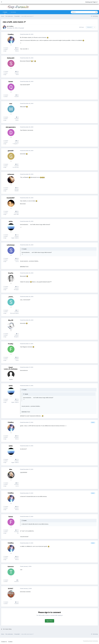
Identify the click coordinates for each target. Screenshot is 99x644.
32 (17, 117)
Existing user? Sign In (92, 2)
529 (17, 71)
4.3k (17, 602)
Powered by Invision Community (90, 641)
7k (17, 334)
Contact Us (4, 642)
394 (17, 48)
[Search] (79, 12)
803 (17, 211)
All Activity (13, 12)
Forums (5, 13)
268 (17, 258)
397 (17, 188)
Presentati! (21, 28)
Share (82, 27)
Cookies (10, 642)
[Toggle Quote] (22, 249)
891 (17, 483)
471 (17, 310)
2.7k (17, 235)
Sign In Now (49, 621)
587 (17, 164)
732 (17, 287)
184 (17, 95)
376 (17, 530)
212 (17, 141)
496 (17, 357)
